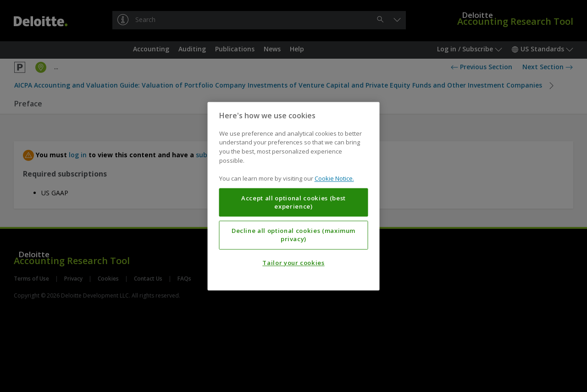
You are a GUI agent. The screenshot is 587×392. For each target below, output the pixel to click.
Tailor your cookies (293, 263)
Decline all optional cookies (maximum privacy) (293, 235)
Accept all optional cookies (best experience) (293, 202)
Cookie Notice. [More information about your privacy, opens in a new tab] (334, 178)
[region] (294, 196)
